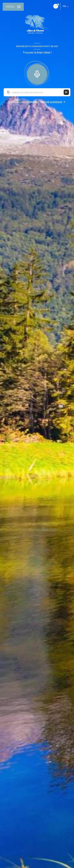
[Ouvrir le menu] (13, 7)
